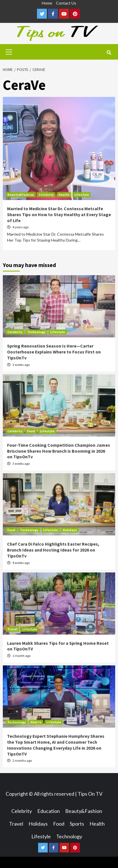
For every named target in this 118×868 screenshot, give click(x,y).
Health (64, 195)
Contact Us (66, 3)
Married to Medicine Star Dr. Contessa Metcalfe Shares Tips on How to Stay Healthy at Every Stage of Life (59, 214)
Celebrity (46, 195)
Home (47, 3)
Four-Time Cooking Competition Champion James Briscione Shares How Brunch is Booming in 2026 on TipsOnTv (59, 451)
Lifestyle (82, 195)
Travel (12, 629)
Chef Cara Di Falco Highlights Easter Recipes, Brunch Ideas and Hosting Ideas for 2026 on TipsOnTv (53, 550)
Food (31, 431)
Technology (36, 332)
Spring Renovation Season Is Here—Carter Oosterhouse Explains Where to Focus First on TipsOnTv (54, 352)
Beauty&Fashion (21, 195)
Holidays (70, 530)
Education (49, 811)
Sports (77, 824)
